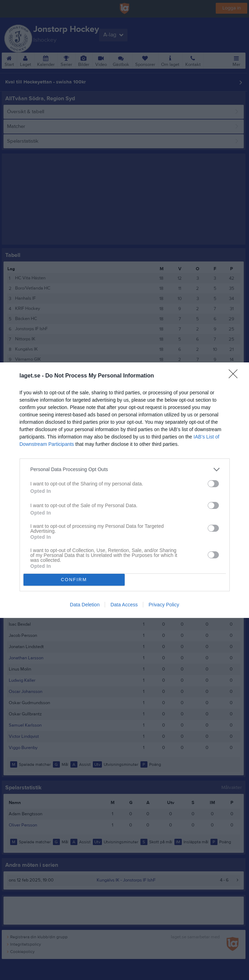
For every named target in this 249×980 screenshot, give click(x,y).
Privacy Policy (164, 605)
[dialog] (124, 490)
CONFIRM (74, 580)
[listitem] (125, 469)
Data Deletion (85, 605)
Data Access (124, 605)
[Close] (235, 376)
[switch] (213, 484)
